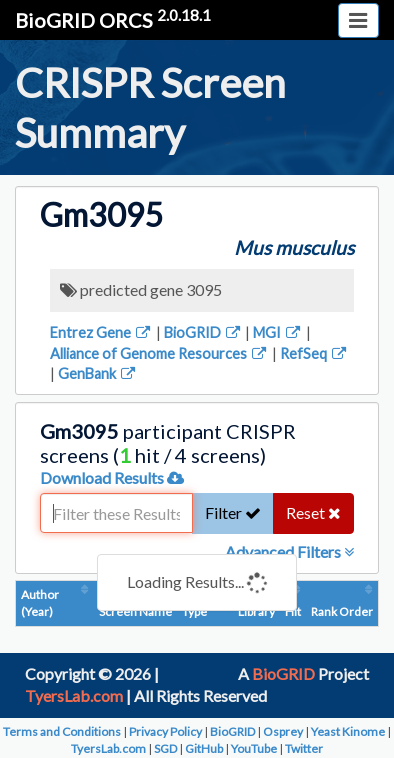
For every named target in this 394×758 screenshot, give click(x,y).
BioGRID (203, 332)
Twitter (304, 748)
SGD (165, 748)
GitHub (204, 748)
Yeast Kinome (348, 731)
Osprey (283, 731)
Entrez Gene (101, 332)
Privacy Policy (165, 731)
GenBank (98, 373)
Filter (233, 512)
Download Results (112, 477)
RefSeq (314, 353)
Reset (313, 512)
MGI (278, 332)
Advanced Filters (289, 551)
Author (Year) (40, 603)
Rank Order (342, 611)
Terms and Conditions (62, 731)
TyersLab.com (74, 695)
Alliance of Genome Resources (159, 353)
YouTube (254, 748)
